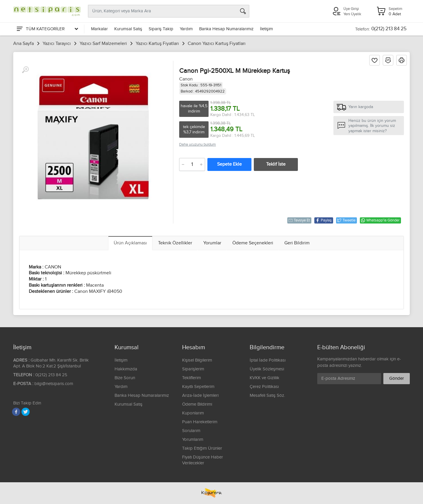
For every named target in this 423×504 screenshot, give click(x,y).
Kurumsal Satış (128, 29)
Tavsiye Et (299, 220)
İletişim (266, 29)
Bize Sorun (125, 378)
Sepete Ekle (229, 164)
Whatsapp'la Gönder (380, 220)
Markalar (99, 29)
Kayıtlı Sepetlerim (198, 387)
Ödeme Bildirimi (197, 404)
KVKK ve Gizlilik (265, 378)
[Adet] (192, 164)
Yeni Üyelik (352, 14)
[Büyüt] (25, 70)
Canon (186, 79)
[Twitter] (26, 412)
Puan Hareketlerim (200, 422)
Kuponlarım (193, 413)
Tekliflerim (192, 378)
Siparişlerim (193, 369)
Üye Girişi (351, 9)
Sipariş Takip (161, 29)
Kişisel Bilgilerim (197, 360)
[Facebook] (16, 412)
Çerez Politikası (264, 387)
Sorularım (191, 431)
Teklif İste (276, 164)
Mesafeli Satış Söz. (267, 395)
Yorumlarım (193, 440)
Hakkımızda (126, 369)
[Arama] (243, 11)
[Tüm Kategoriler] (47, 29)
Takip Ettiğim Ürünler (202, 448)
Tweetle (346, 220)
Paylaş (323, 220)
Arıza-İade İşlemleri (200, 395)
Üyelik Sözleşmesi (267, 369)
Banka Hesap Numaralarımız (226, 29)
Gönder (397, 378)
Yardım (186, 29)
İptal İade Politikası (268, 360)
